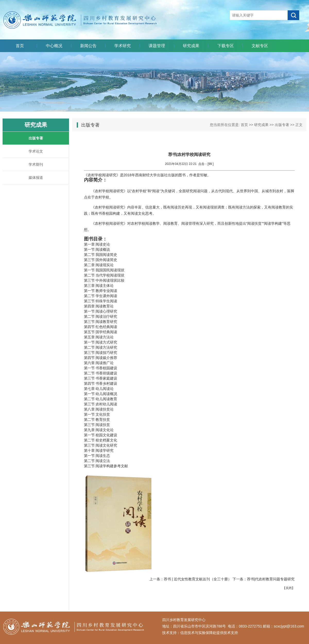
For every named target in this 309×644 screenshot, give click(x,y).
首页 (20, 46)
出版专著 (36, 138)
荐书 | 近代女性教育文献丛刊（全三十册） (198, 579)
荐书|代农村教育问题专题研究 (271, 579)
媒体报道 (36, 178)
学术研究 (123, 46)
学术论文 (36, 151)
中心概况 (54, 46)
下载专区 (226, 46)
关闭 (289, 588)
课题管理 (157, 46)
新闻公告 (88, 46)
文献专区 (260, 46)
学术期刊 (36, 164)
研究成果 (191, 46)
